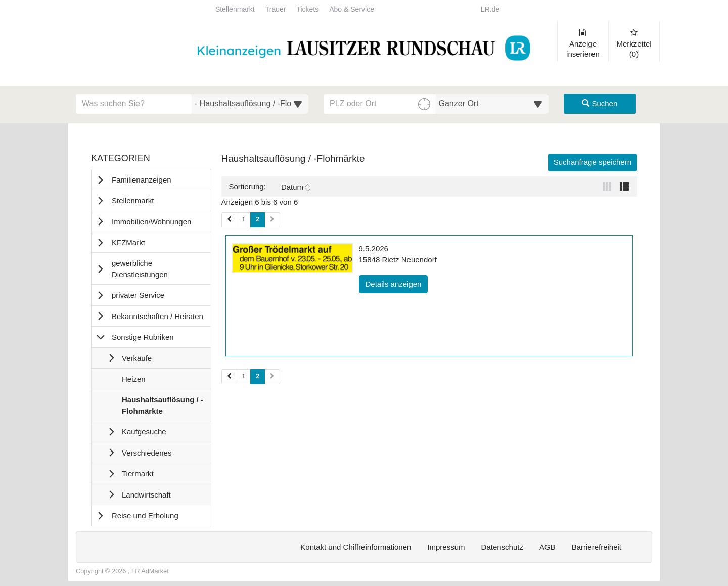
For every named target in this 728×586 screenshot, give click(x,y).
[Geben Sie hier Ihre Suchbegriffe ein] (134, 104)
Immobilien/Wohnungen (151, 222)
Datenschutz (502, 547)
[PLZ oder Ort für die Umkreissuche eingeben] (380, 104)
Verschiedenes (147, 453)
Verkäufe (137, 358)
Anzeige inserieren (583, 43)
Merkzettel (634, 43)
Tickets (307, 9)
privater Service (138, 295)
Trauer (276, 9)
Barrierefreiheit (597, 547)
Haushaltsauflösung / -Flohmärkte (162, 408)
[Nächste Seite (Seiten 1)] (272, 220)
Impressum (446, 547)
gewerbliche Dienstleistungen (140, 268)
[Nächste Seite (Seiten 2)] (272, 376)
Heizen (133, 381)
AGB (548, 547)
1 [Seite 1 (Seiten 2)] (244, 376)
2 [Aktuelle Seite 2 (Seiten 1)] (258, 219)
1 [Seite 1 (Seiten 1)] (244, 219)
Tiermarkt (138, 474)
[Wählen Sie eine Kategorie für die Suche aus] (250, 104)
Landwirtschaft (146, 495)
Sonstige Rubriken (143, 337)
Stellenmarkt (235, 9)
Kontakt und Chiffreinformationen (356, 547)
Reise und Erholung (145, 515)
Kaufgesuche (144, 432)
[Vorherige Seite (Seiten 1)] (229, 220)
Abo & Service (352, 9)
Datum (296, 187)
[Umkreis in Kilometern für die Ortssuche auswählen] (493, 104)
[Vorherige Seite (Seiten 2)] (229, 376)
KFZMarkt (128, 242)
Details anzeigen (397, 283)
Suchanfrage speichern (593, 162)
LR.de (490, 9)
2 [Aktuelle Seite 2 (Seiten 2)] (258, 376)
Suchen (600, 103)
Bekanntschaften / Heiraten (157, 316)
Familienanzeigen (142, 180)
